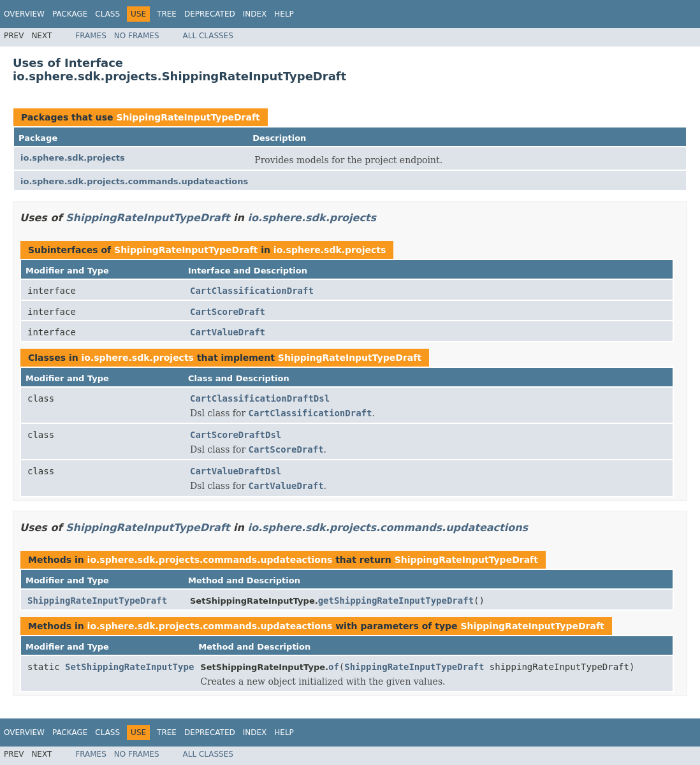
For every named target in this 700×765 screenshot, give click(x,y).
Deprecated (210, 14)
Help (284, 14)
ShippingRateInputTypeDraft (188, 117)
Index (255, 14)
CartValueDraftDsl (236, 471)
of (334, 667)
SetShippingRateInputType (129, 667)
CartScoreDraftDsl (236, 435)
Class (107, 14)
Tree (167, 14)
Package (70, 14)
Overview (24, 14)
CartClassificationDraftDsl (260, 398)
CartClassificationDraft (252, 291)
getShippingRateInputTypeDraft (396, 601)
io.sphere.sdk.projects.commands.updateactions (134, 181)
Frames (91, 36)
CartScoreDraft (228, 312)
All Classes (208, 36)
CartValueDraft (228, 332)
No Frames (137, 36)
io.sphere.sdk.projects (73, 158)
